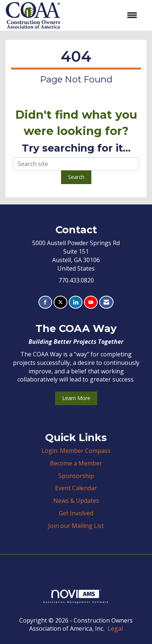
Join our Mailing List (76, 526)
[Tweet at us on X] (60, 302)
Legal (115, 628)
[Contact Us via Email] (106, 302)
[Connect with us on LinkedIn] (76, 302)
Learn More (76, 398)
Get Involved (76, 513)
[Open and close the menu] (102, 15)
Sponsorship (76, 476)
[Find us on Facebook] (45, 302)
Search (76, 177)
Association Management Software (76, 596)
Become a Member (76, 463)
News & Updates (76, 501)
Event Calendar (76, 488)
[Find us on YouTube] (91, 302)
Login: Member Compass (76, 451)
